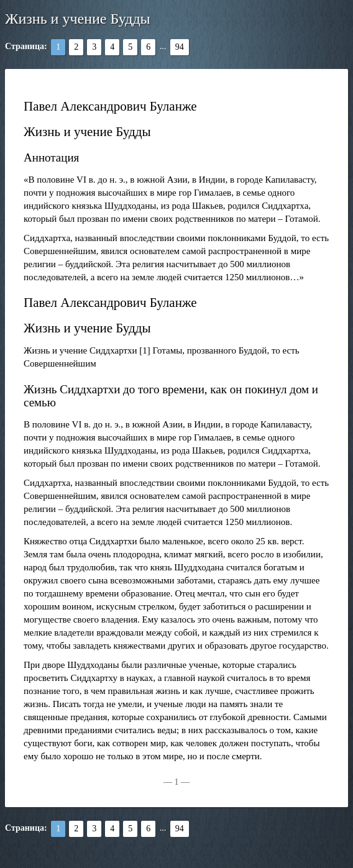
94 (180, 47)
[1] (145, 350)
